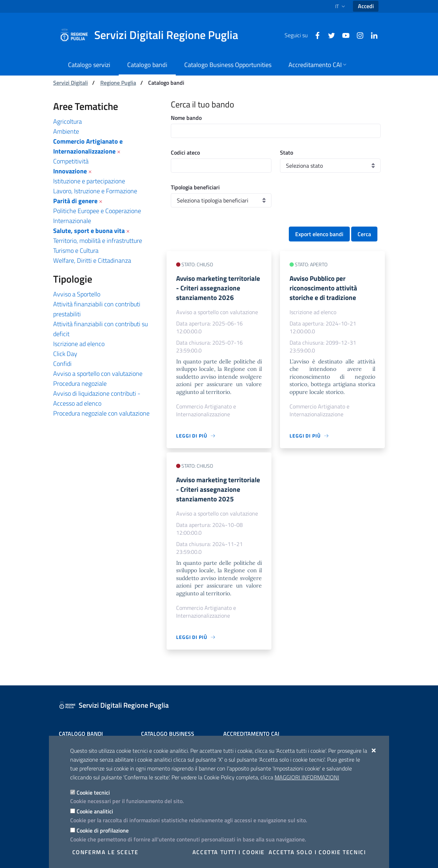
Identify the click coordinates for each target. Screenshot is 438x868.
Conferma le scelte (105, 852)
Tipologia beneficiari (195, 187)
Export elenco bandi (319, 234)
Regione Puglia (118, 83)
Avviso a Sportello (77, 294)
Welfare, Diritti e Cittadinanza (92, 260)
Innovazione (70, 171)
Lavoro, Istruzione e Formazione (95, 191)
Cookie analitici (95, 811)
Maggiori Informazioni (307, 777)
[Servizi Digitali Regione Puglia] (153, 35)
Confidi (62, 364)
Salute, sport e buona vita (89, 231)
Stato (287, 152)
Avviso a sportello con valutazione (98, 374)
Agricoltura (68, 121)
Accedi (366, 6)
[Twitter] (329, 35)
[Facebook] (315, 35)
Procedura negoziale (80, 383)
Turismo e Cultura (76, 251)
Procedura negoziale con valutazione (101, 413)
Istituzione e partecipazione (89, 181)
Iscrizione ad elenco (79, 344)
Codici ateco (185, 152)
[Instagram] (357, 35)
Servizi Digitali (71, 83)
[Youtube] (343, 35)
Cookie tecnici (93, 792)
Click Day (65, 354)
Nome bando (186, 118)
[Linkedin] (371, 35)
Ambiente (66, 131)
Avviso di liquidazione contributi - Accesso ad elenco (97, 398)
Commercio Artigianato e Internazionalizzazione (88, 146)
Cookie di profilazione (103, 830)
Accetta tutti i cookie (229, 852)
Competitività (71, 161)
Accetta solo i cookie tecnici (317, 852)
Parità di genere (75, 201)
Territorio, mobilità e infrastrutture (98, 241)
